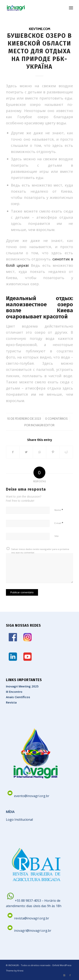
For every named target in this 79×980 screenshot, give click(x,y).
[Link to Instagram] (64, 975)
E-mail (59, 523)
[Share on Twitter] (26, 452)
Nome (59, 510)
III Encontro (14, 692)
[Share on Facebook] (13, 452)
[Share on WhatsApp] (40, 452)
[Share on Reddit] (66, 452)
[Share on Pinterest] (53, 452)
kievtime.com (39, 29)
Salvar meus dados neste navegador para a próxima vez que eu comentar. (40, 551)
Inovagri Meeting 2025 (22, 686)
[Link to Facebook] (70, 975)
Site (57, 536)
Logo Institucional (19, 820)
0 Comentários (56, 419)
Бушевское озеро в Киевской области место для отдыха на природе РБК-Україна (39, 51)
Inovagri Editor (43, 425)
